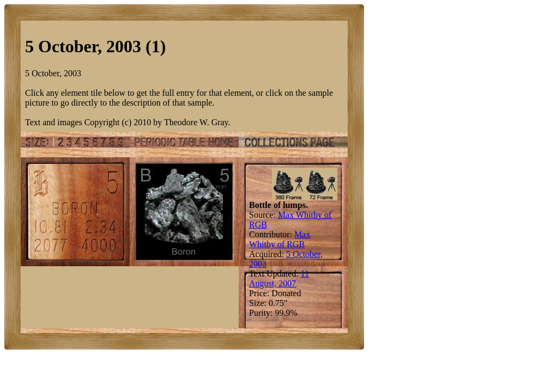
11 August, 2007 (279, 278)
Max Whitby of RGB (280, 239)
